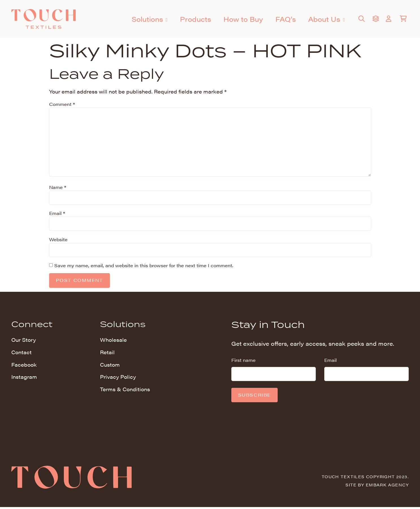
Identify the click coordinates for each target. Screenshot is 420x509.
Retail (107, 353)
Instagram (24, 378)
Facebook (24, 366)
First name (243, 361)
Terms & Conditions (125, 391)
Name (58, 188)
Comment (62, 104)
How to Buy (243, 19)
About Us (327, 20)
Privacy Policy (118, 378)
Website (58, 240)
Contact (21, 353)
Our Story (24, 341)
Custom (110, 366)
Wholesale (113, 341)
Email (57, 214)
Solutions (150, 20)
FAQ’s (286, 19)
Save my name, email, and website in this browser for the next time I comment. (144, 266)
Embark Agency (387, 486)
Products (195, 19)
